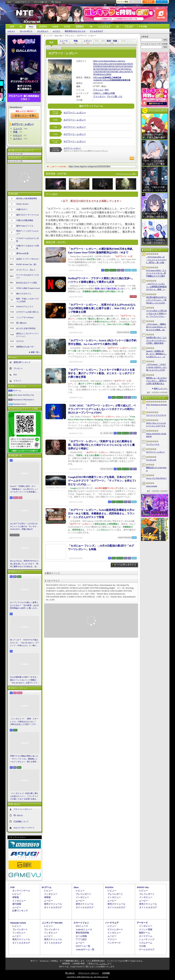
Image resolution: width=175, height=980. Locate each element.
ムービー (57, 31)
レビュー (11, 31)
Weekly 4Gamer (22, 204)
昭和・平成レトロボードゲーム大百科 (28, 300)
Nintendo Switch (19, 404)
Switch (55, 26)
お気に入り (135, 2)
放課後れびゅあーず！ (26, 347)
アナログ (129, 26)
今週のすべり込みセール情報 (28, 247)
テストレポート (115, 929)
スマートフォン (81, 923)
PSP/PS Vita (143, 887)
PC (21, 26)
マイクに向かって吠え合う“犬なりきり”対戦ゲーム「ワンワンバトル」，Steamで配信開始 (156, 314)
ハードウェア (104, 26)
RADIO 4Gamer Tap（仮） (27, 264)
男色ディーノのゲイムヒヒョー (28, 232)
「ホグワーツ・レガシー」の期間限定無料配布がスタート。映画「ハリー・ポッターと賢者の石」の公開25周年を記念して (156, 287)
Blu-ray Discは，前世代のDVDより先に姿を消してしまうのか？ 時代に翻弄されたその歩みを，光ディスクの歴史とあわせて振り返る (24, 564)
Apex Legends (152, 486)
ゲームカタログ (96, 31)
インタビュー (43, 31)
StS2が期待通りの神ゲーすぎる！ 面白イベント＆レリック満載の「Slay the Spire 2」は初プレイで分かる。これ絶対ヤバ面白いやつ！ (25, 680)
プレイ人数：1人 (115, 96)
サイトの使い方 (41, 2)
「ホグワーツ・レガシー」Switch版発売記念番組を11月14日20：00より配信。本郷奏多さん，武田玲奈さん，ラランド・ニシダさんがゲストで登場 (101, 514)
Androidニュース (84, 929)
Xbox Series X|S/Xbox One (24, 395)
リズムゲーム (146, 943)
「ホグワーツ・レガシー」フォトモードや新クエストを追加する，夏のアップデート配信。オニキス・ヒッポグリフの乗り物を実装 (101, 373)
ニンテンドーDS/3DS (52, 923)
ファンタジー (99, 96)
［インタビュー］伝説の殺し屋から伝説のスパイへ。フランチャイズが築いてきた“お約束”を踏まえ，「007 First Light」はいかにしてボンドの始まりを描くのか (24, 796)
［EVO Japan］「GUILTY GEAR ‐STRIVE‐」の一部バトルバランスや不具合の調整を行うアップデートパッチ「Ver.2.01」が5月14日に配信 (157, 367)
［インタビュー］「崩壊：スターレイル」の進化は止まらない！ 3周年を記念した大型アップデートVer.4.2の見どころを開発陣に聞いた (24, 722)
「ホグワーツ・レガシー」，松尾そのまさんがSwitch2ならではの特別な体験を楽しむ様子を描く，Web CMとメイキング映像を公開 (102, 308)
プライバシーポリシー (23, 809)
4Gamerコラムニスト (25, 306)
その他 (142, 946)
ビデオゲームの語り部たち (28, 312)
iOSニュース (82, 926)
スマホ (67, 26)
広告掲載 (106, 973)
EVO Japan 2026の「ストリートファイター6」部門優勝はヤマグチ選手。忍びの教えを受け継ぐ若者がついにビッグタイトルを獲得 (156, 273)
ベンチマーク (114, 943)
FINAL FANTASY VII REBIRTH (156, 435)
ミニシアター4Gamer (25, 317)
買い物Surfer (21, 323)
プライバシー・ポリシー (88, 973)
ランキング (162, 2)
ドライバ (17, 381)
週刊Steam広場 (22, 253)
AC (117, 26)
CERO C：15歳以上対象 (104, 93)
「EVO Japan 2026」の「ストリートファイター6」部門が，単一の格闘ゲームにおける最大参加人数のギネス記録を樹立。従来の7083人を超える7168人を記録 (156, 260)
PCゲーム (17, 390)
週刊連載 (17, 904)
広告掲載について (21, 821)
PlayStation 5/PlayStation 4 (23, 400)
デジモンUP (151, 460)
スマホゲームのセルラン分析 (28, 240)
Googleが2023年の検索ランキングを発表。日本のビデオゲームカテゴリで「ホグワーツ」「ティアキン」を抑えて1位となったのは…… (102, 481)
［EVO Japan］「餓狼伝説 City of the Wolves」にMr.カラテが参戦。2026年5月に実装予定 (156, 327)
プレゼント (18, 368)
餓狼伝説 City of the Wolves (156, 469)
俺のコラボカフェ (24, 294)
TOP (12, 26)
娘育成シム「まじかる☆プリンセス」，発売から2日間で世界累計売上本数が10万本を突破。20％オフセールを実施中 (156, 381)
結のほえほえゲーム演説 (27, 283)
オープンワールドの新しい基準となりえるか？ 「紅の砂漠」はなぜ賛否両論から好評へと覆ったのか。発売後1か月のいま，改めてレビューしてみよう (24, 605)
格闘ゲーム (144, 933)
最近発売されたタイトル (75, 31)
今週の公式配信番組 (25, 220)
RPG (107, 90)
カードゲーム (146, 936)
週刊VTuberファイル (25, 226)
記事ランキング (20, 911)
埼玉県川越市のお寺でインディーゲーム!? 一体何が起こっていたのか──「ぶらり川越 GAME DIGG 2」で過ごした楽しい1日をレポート (156, 300)
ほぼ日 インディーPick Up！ (28, 259)
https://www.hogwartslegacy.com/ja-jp (109, 61)
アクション (98, 90)
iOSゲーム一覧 (83, 946)
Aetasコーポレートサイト (24, 827)
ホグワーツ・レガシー (75, 113)
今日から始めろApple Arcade (28, 288)
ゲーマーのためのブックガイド (28, 276)
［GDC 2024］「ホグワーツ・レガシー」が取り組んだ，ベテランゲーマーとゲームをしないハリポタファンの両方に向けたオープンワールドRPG (102, 409)
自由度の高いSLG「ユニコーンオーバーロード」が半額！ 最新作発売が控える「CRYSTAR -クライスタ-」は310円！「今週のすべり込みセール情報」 (157, 340)
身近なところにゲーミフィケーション (28, 335)
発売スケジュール (53, 904)
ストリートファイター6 (156, 415)
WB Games (98, 77)
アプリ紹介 (81, 939)
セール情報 (81, 936)
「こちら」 (103, 964)
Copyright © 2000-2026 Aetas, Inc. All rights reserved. (87, 977)
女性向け (80, 26)
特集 (15, 132)
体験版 (16, 897)
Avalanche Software (102, 80)
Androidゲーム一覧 (85, 949)
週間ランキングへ (161, 388)
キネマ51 (20, 341)
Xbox (31, 27)
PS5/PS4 (43, 26)
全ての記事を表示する (125, 565)
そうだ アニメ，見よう (26, 270)
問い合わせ (56, 2)
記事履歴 (149, 2)
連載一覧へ (35, 352)
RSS (9, 2)
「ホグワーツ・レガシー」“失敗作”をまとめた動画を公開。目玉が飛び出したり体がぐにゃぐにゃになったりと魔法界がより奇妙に (101, 445)
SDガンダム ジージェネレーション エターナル (156, 424)
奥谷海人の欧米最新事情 (27, 198)
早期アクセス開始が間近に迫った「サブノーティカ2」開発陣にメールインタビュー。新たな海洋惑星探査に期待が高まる (24, 759)
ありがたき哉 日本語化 (26, 328)
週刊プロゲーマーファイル (28, 215)
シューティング (147, 939)
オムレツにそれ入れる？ (156, 478)
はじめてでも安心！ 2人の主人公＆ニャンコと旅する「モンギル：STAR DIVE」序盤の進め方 (24, 526)
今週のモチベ (22, 209)
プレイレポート (26, 31)
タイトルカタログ (53, 907)
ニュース (18, 128)
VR (91, 26)
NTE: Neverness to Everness (157, 406)
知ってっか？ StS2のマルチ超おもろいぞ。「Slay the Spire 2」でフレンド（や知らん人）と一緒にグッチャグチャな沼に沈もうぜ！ (25, 643)
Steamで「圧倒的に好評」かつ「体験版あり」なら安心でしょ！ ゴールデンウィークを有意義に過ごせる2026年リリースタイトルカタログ (25, 489)
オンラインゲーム (21, 891)
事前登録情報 (82, 933)
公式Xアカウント (22, 2)
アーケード (142, 923)
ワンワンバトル (153, 444)
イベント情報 (146, 929)
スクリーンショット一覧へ (126, 174)
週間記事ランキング (22, 362)
